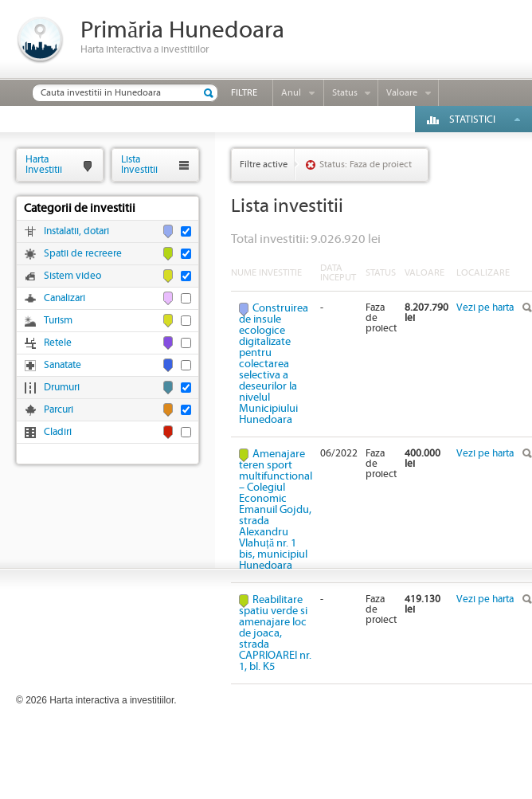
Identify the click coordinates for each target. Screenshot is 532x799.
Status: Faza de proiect (366, 164)
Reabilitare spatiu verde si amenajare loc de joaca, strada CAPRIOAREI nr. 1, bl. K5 (275, 633)
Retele (58, 343)
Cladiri (58, 432)
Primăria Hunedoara (182, 31)
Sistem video (72, 276)
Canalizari (65, 298)
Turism (58, 321)
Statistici (472, 120)
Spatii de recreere (83, 254)
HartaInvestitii (44, 164)
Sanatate (63, 365)
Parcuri (59, 410)
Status (345, 93)
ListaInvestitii (139, 164)
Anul (291, 93)
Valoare (402, 93)
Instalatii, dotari (76, 231)
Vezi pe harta (485, 308)
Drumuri (62, 388)
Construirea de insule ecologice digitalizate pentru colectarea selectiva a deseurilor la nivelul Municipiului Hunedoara (274, 364)
